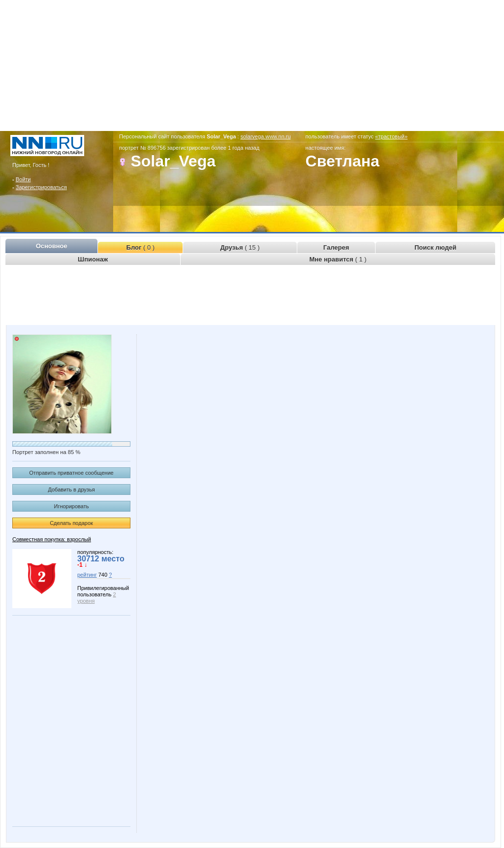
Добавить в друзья (71, 489)
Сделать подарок (71, 523)
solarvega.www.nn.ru (265, 136)
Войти (23, 179)
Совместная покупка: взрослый (52, 539)
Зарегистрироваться (41, 187)
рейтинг (87, 575)
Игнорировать (72, 506)
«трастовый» (391, 136)
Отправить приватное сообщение (71, 473)
